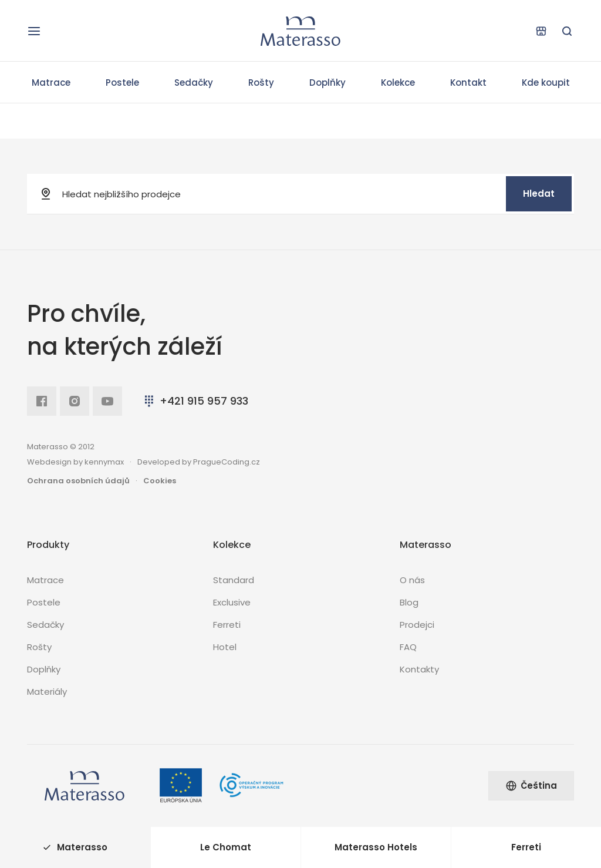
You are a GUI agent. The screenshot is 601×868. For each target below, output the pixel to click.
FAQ (408, 647)
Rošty (261, 83)
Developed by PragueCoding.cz (199, 462)
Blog (409, 602)
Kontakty (419, 669)
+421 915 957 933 (195, 401)
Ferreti (227, 625)
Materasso (75, 847)
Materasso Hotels (376, 847)
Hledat (539, 194)
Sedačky (194, 83)
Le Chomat (226, 847)
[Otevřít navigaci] (34, 31)
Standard (234, 580)
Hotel (225, 647)
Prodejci (417, 625)
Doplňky (327, 83)
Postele (122, 83)
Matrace (51, 83)
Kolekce (398, 83)
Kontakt (468, 83)
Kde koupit (546, 83)
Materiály (47, 692)
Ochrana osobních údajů (78, 481)
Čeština (531, 785)
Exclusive (232, 602)
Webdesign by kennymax (75, 462)
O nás (412, 580)
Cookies (160, 481)
